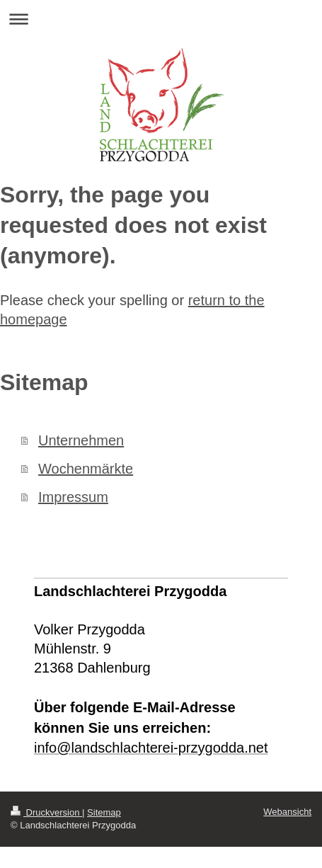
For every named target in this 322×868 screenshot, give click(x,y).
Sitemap (104, 812)
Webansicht (287, 812)
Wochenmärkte (86, 469)
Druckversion (46, 812)
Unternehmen (81, 440)
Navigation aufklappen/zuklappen (161, 19)
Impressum (73, 497)
